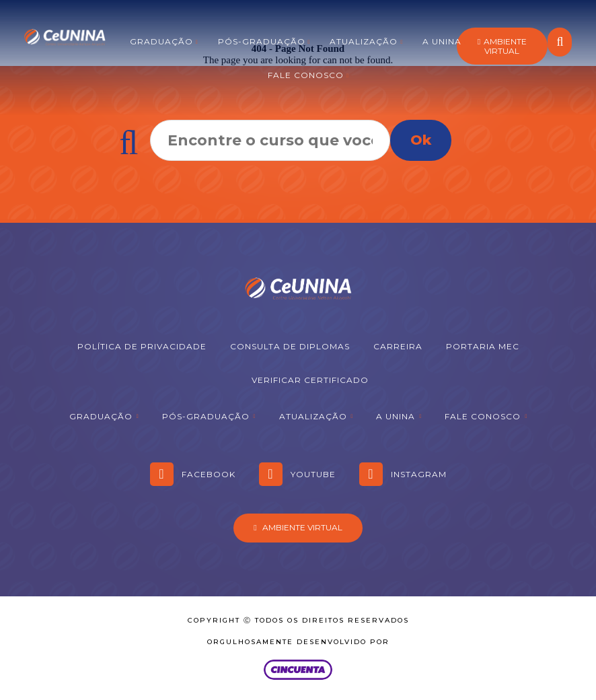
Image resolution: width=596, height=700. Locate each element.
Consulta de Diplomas (290, 346)
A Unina (442, 41)
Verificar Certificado (310, 380)
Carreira (398, 346)
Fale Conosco (306, 75)
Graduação (161, 41)
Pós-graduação (262, 41)
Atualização (364, 41)
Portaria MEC (483, 346)
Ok (421, 140)
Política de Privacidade (142, 346)
